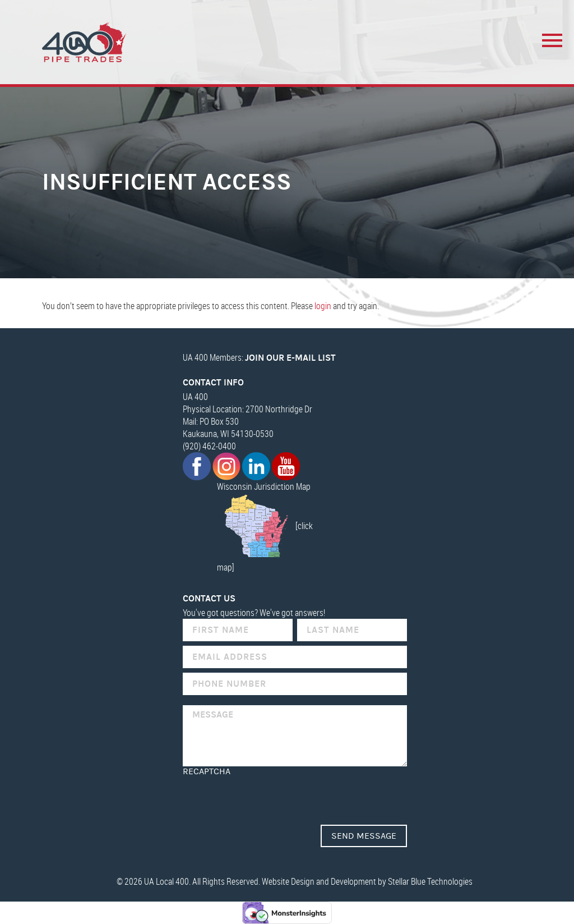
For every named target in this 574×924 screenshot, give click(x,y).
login (323, 306)
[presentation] (268, 798)
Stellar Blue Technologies (430, 881)
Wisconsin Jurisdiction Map (264, 486)
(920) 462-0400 (209, 446)
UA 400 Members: (259, 357)
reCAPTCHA (207, 771)
